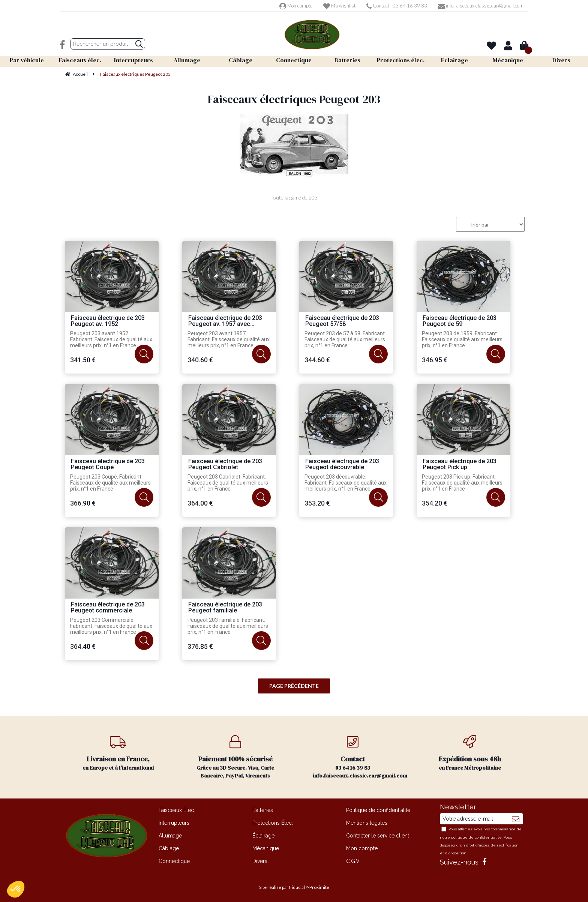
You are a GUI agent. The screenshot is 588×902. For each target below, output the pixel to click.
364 (200, 503)
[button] (16, 889)
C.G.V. (353, 861)
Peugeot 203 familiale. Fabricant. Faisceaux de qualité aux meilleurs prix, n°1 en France (228, 626)
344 (317, 360)
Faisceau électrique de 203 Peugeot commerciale (108, 608)
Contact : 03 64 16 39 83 (397, 6)
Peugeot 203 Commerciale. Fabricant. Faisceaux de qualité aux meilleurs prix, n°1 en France (111, 626)
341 (83, 360)
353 (317, 503)
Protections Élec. (273, 823)
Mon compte (296, 6)
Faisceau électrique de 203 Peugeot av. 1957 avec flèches (225, 321)
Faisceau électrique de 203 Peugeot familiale (225, 608)
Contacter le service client (378, 836)
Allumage (170, 836)
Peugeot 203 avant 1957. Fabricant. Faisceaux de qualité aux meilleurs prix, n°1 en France (229, 339)
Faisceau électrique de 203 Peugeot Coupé (108, 465)
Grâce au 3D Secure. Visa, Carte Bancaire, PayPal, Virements (236, 757)
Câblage (169, 848)
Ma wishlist (339, 6)
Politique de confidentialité (378, 810)
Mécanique (266, 848)
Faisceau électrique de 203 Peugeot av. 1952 (108, 321)
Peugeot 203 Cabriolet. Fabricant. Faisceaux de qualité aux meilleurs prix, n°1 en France (228, 483)
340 (200, 360)
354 (435, 503)
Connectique (174, 861)
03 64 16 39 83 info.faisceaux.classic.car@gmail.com (360, 757)
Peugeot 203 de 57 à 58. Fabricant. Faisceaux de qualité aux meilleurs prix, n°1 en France (345, 339)
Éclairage (263, 836)
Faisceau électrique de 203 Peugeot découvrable (342, 465)
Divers (260, 861)
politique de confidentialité (476, 837)
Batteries (263, 810)
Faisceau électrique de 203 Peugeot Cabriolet (225, 465)
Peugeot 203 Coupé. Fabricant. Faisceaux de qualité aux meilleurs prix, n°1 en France (110, 483)
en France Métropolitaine (470, 753)
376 (200, 646)
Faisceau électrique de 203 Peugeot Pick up (460, 465)
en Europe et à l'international (118, 753)
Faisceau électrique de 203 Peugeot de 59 (460, 321)
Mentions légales (367, 823)
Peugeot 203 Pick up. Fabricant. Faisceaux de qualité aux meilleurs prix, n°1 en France (462, 483)
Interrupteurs (174, 823)
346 (435, 360)
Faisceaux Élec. (177, 810)
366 (83, 503)
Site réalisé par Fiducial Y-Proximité (294, 887)
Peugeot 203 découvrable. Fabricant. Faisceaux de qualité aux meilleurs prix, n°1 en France (346, 483)
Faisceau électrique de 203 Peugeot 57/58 (342, 321)
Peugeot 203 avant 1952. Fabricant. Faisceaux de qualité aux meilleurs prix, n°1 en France (111, 339)
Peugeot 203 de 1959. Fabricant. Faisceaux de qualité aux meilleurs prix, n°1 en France (462, 339)
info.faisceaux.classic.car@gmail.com (481, 6)
